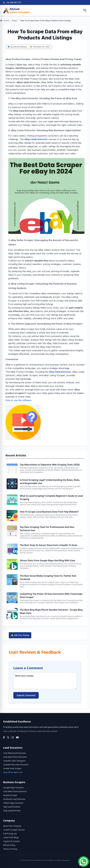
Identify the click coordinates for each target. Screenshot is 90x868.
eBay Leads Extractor (36, 139)
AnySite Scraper (10, 795)
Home (5, 20)
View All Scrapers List (13, 772)
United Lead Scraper (12, 768)
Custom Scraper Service (14, 830)
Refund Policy (9, 845)
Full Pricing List (10, 834)
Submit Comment (26, 695)
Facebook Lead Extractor (14, 799)
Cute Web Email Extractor (15, 753)
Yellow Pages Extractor (13, 803)
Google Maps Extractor (13, 788)
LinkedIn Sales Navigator (14, 761)
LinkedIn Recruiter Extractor (16, 765)
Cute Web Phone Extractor (15, 757)
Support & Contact (11, 841)
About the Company (12, 826)
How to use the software (23, 419)
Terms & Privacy (10, 849)
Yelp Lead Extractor (12, 807)
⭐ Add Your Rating (20, 635)
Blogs (15, 20)
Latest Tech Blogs (11, 837)
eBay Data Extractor (60, 372)
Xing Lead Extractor (12, 811)
